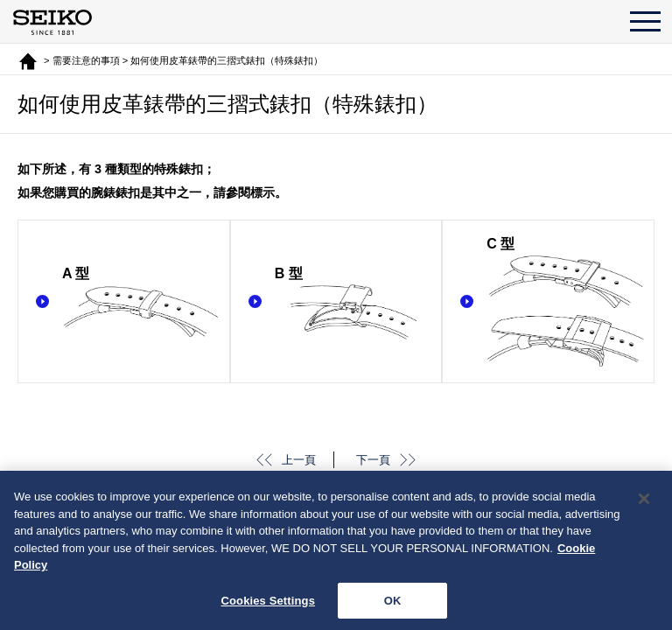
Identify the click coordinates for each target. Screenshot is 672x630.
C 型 (566, 303)
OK (393, 604)
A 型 (141, 303)
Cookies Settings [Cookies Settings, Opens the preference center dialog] (268, 604)
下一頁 (373, 460)
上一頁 (299, 460)
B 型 (354, 303)
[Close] (644, 502)
